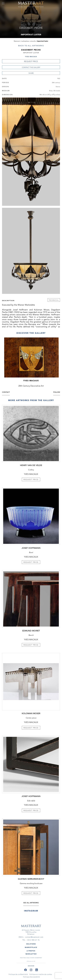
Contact (6, 392)
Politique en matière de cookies (41, 974)
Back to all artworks (31, 46)
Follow (57, 392)
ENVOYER (31, 966)
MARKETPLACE (31, 947)
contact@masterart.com (34, 937)
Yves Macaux (31, 57)
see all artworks (31, 903)
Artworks (33, 41)
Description (8, 300)
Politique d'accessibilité (31, 977)
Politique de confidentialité (18, 974)
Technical (54, 300)
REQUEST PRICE (31, 61)
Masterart (17, 41)
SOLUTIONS (31, 944)
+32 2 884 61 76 (33, 940)
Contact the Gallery (31, 67)
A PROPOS (31, 951)
